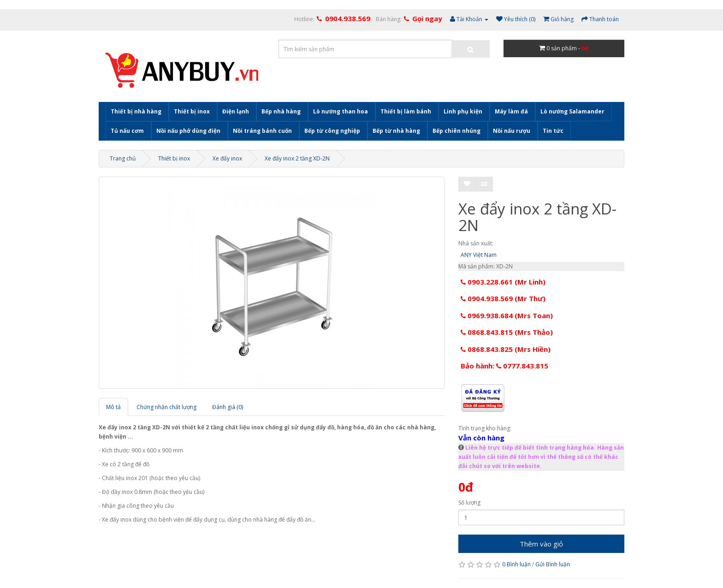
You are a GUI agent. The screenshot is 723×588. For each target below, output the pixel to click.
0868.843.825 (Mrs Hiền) (506, 349)
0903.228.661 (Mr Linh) (503, 282)
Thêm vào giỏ (541, 544)
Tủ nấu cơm (127, 131)
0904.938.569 (348, 18)
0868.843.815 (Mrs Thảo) (507, 332)
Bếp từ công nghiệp (332, 131)
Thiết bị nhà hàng (136, 111)
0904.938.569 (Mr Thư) (503, 298)
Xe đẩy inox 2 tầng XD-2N (297, 158)
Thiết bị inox (192, 111)
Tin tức (553, 131)
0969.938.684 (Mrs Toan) (507, 315)
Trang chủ (123, 158)
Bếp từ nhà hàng (396, 131)
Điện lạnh (236, 111)
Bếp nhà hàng (281, 111)
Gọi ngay (427, 18)
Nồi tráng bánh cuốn (262, 131)
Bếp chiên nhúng (456, 131)
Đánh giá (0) (228, 407)
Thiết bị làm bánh (406, 111)
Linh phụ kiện (463, 111)
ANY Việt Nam (479, 255)
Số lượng (469, 502)
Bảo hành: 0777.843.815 (504, 366)
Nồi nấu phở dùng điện (188, 131)
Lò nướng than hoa (341, 111)
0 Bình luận (516, 564)
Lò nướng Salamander (572, 111)
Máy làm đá (511, 111)
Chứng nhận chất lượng (166, 407)
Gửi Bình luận (553, 564)
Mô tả (113, 407)
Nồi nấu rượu (512, 131)
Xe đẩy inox (227, 158)
